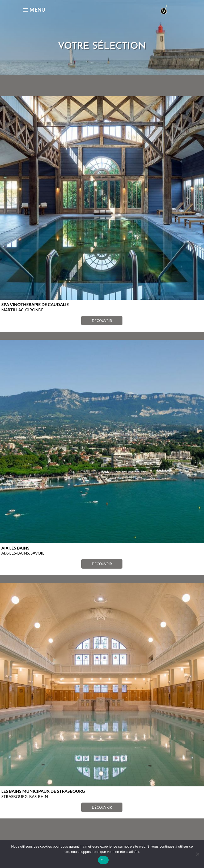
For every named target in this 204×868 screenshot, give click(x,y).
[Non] (197, 854)
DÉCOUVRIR (102, 321)
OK (103, 860)
